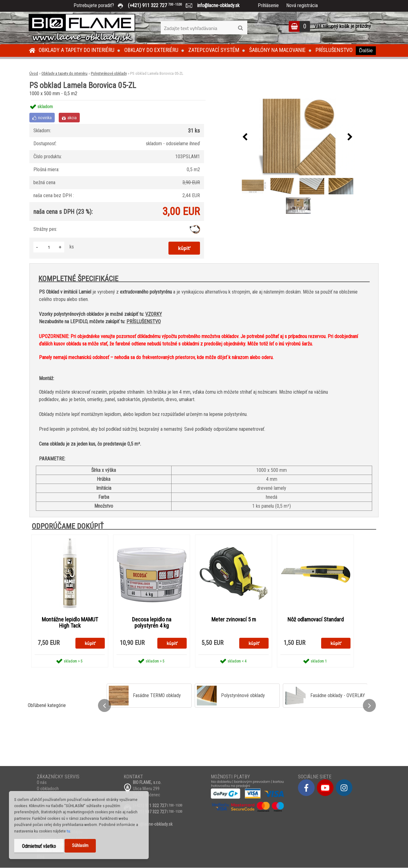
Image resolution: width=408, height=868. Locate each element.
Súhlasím (80, 846)
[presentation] (245, 137)
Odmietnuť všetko (39, 846)
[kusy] (49, 247)
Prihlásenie (268, 5)
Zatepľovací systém (214, 50)
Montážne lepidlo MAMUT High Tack (70, 623)
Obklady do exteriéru (151, 50)
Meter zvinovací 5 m (234, 620)
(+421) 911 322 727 (159, 5)
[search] (240, 28)
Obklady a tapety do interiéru (76, 50)
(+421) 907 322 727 (150, 812)
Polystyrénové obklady (109, 73)
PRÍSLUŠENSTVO (144, 322)
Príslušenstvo (334, 50)
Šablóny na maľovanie (277, 50)
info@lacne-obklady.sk (216, 5)
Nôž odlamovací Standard (316, 620)
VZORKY (154, 314)
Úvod (34, 73)
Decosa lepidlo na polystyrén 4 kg (152, 623)
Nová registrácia (302, 5)
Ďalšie (366, 51)
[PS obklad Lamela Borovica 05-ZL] (297, 137)
